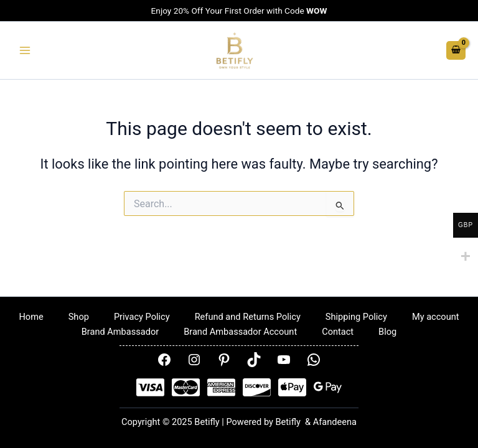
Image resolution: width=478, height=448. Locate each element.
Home (31, 317)
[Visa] (150, 387)
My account (436, 317)
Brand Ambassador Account (240, 332)
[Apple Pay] (292, 387)
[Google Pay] (328, 387)
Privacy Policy (142, 317)
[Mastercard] (186, 387)
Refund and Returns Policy (248, 317)
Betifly (289, 422)
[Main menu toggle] (25, 50)
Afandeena (335, 422)
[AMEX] (221, 387)
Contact (338, 332)
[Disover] (257, 387)
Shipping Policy (356, 317)
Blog (387, 332)
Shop (79, 317)
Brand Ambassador (120, 332)
